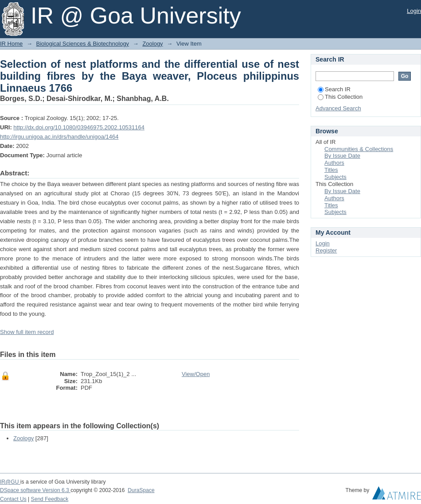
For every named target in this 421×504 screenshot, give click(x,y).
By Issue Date (342, 156)
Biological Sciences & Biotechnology (83, 44)
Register (326, 250)
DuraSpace (141, 490)
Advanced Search (338, 108)
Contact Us (13, 499)
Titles (331, 170)
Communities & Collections (359, 149)
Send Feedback (50, 499)
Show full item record (27, 332)
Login (414, 11)
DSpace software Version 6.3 (35, 490)
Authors (334, 163)
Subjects (335, 177)
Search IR (334, 89)
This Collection (340, 97)
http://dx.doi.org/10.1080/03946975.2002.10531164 (79, 127)
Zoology (152, 44)
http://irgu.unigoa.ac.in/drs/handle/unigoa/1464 (59, 137)
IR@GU (10, 482)
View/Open (196, 374)
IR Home (11, 44)
